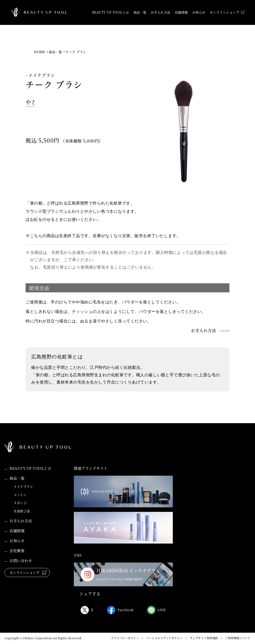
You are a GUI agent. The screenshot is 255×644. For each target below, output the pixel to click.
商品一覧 (55, 52)
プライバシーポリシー (125, 638)
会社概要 (17, 551)
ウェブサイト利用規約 (204, 638)
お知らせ (17, 541)
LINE (157, 610)
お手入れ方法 (21, 521)
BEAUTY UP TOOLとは (30, 468)
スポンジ (20, 503)
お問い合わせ (21, 561)
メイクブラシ (23, 487)
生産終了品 (22, 511)
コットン (20, 495)
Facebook (120, 610)
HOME (40, 52)
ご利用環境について (238, 638)
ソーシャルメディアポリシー (164, 638)
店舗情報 (17, 531)
